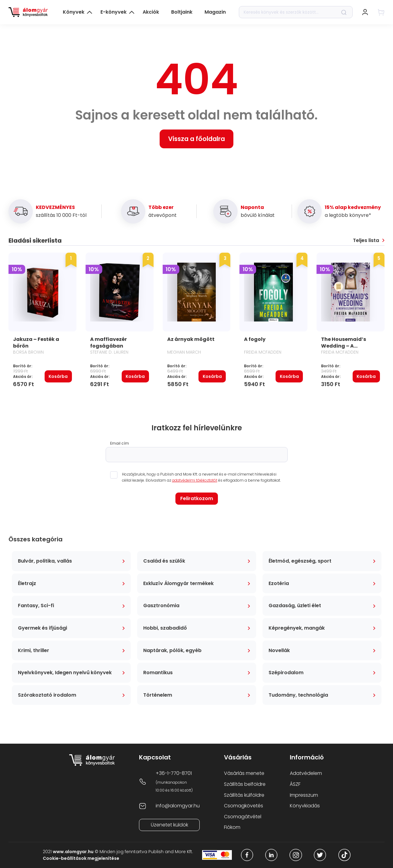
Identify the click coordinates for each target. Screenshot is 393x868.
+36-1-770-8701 (174, 773)
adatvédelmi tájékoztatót (195, 480)
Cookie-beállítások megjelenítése (81, 858)
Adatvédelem (306, 773)
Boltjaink (182, 12)
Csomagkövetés (244, 806)
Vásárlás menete (244, 773)
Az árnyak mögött (191, 339)
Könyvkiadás (305, 806)
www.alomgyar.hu (73, 852)
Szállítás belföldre (245, 784)
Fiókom (232, 827)
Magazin (215, 12)
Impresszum (304, 795)
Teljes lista (366, 241)
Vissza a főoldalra (196, 139)
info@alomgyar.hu (178, 806)
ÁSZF (295, 784)
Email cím (120, 443)
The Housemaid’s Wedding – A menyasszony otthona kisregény (345, 349)
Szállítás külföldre (244, 795)
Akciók (151, 12)
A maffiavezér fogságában (108, 343)
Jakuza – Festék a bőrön (36, 343)
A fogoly (255, 339)
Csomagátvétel (243, 817)
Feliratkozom (197, 498)
